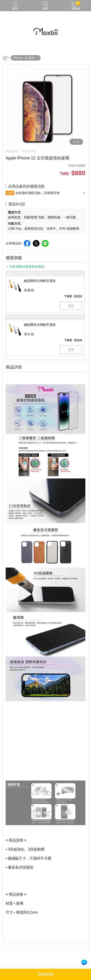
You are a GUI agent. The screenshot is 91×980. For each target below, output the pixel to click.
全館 (10, 193)
